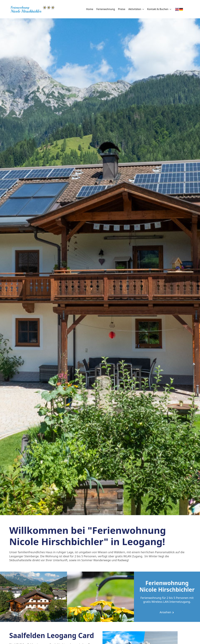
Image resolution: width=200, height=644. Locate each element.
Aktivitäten (135, 9)
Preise (122, 9)
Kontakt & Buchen (158, 9)
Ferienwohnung (106, 9)
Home (90, 9)
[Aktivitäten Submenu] (143, 9)
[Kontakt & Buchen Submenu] (170, 9)
